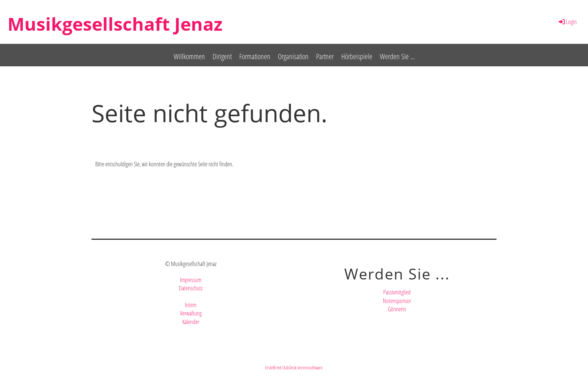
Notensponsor (397, 301)
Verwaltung (191, 313)
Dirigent (222, 56)
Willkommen (189, 56)
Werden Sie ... (397, 56)
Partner (325, 56)
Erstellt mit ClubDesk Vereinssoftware (294, 368)
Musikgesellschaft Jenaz (115, 24)
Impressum (191, 280)
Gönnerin (397, 309)
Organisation (293, 56)
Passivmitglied (397, 292)
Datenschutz (191, 288)
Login (567, 22)
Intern (191, 305)
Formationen (255, 56)
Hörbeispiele (357, 56)
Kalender (191, 322)
